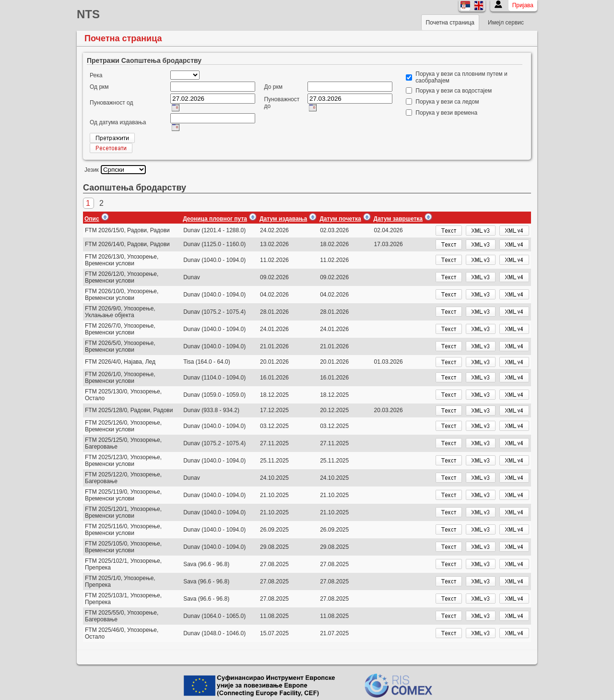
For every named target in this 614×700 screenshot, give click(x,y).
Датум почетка (340, 219)
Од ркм (99, 87)
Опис (92, 219)
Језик (92, 170)
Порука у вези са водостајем (454, 91)
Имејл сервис (506, 23)
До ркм (273, 87)
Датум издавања (283, 219)
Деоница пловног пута (215, 219)
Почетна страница (450, 23)
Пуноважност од (111, 103)
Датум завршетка (398, 219)
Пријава (523, 5)
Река (96, 75)
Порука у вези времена (446, 113)
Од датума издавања (118, 122)
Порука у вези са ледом (447, 102)
